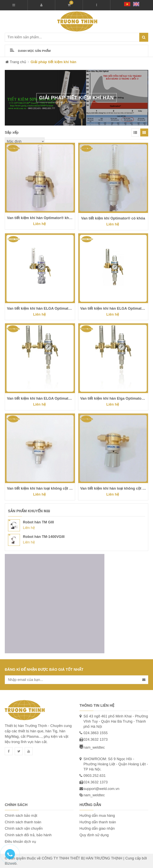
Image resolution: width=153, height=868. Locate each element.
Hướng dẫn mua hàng (97, 816)
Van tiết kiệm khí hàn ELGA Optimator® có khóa (113, 308)
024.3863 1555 (96, 733)
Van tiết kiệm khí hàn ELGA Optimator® (40, 308)
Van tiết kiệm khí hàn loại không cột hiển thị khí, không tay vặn (40, 488)
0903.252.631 (95, 776)
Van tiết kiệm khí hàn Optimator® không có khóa (40, 218)
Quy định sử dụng (94, 835)
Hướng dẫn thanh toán (98, 822)
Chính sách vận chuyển (24, 828)
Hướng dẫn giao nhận (97, 828)
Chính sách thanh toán (23, 822)
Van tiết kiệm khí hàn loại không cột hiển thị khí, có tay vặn (113, 488)
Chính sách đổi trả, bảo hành (28, 835)
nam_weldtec (94, 747)
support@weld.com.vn (101, 789)
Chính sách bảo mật (21, 816)
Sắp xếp (12, 132)
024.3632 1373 (96, 739)
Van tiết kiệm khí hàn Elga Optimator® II (113, 398)
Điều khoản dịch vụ (20, 842)
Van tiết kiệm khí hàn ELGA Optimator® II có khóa (40, 398)
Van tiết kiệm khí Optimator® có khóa (113, 218)
